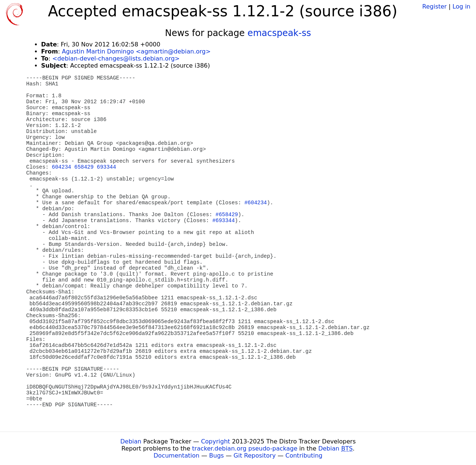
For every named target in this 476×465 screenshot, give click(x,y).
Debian (131, 441)
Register (434, 6)
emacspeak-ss (279, 33)
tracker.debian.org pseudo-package (245, 448)
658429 (84, 167)
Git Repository (255, 456)
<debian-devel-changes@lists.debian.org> (116, 58)
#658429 (227, 215)
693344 (107, 167)
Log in (462, 6)
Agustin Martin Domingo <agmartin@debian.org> (136, 51)
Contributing (304, 456)
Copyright (216, 441)
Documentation (176, 456)
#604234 (256, 203)
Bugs (217, 456)
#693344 (223, 221)
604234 (62, 167)
